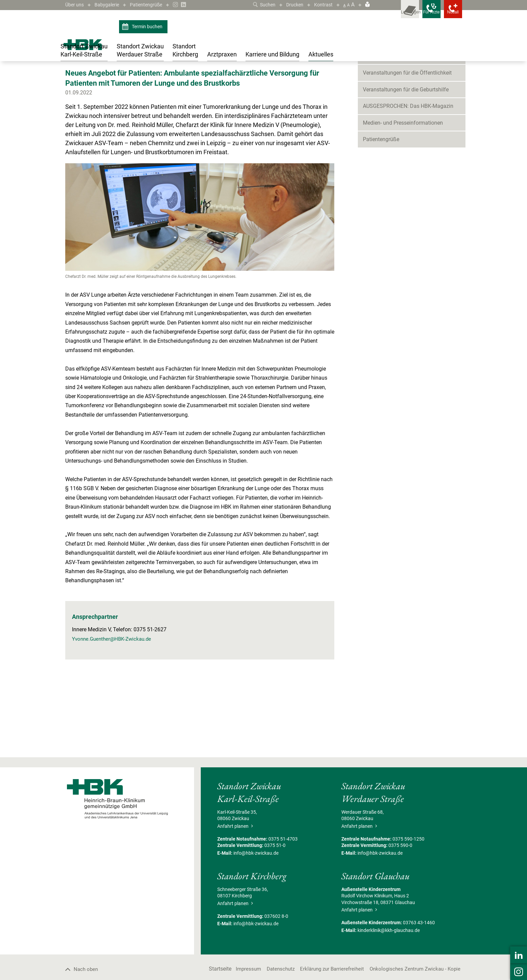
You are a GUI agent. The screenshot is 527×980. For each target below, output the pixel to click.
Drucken (292, 5)
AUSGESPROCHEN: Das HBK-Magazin (408, 171)
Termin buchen (143, 27)
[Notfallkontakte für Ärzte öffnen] (418, 13)
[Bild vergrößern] (200, 282)
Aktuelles (85, 78)
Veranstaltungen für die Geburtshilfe (406, 154)
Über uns (76, 5)
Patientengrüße (154, 5)
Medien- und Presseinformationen (403, 188)
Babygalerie (111, 5)
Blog (368, 121)
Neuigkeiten (110, 78)
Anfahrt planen (235, 891)
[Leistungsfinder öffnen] (388, 13)
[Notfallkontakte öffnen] (449, 13)
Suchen (259, 5)
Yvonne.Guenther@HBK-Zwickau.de (114, 704)
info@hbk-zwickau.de (256, 918)
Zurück (75, 123)
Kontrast (323, 5)
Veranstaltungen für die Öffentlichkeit (407, 138)
